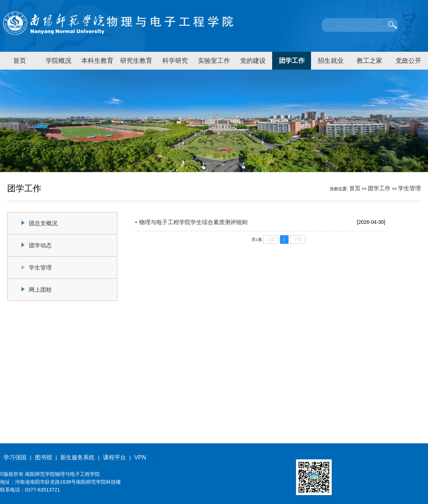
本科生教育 (97, 61)
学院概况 (58, 61)
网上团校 (40, 290)
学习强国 (15, 457)
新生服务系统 (77, 457)
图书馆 (44, 457)
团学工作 (292, 61)
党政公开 (408, 61)
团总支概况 (43, 223)
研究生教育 (136, 61)
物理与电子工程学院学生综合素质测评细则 (193, 222)
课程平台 (114, 457)
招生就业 (331, 61)
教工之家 (370, 61)
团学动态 (40, 245)
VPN (140, 457)
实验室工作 (214, 61)
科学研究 (175, 61)
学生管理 (409, 188)
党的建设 (253, 61)
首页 (20, 61)
